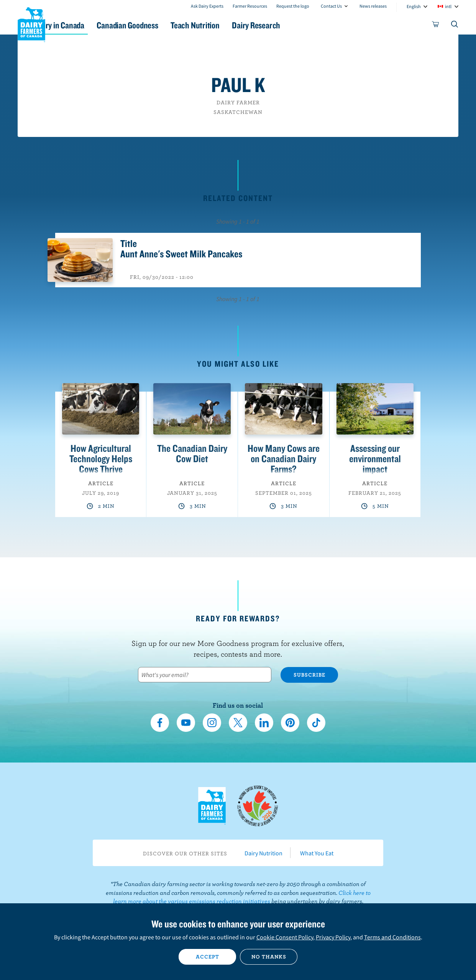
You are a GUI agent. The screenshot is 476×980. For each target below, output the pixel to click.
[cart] (436, 26)
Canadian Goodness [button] (166, 25)
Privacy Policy (333, 937)
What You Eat (317, 853)
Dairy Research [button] (310, 25)
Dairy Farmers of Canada (31, 23)
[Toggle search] (455, 26)
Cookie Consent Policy (285, 937)
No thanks (269, 957)
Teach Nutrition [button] (241, 25)
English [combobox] (414, 6)
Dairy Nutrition (263, 853)
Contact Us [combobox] (331, 6)
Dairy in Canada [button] (90, 25)
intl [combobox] (448, 6)
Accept (208, 957)
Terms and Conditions (392, 937)
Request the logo (293, 6)
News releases (373, 6)
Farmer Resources (250, 6)
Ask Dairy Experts (207, 6)
